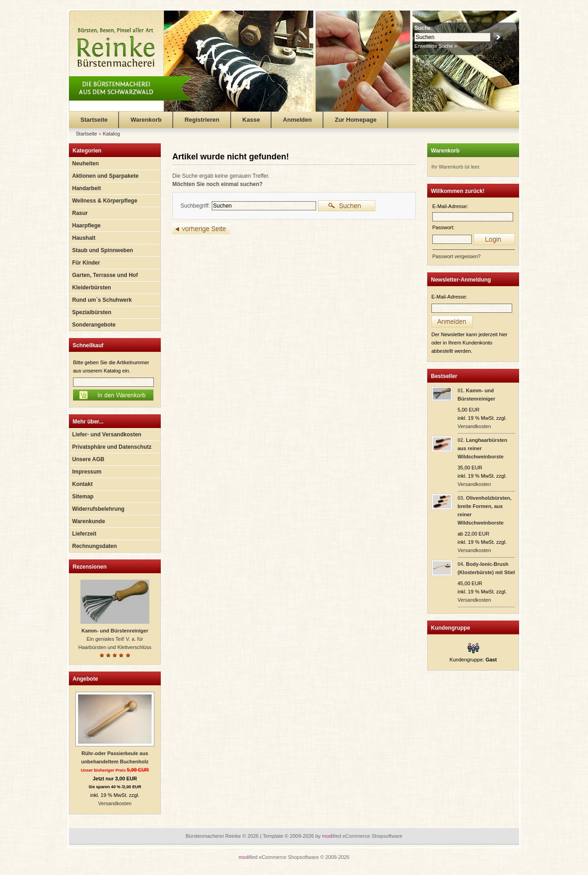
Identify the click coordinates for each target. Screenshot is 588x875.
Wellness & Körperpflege (105, 201)
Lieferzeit (84, 534)
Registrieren (202, 120)
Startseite (94, 120)
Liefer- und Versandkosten (107, 435)
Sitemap (83, 497)
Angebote (85, 679)
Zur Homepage (356, 120)
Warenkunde (89, 521)
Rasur (80, 213)
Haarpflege (86, 226)
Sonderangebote (94, 325)
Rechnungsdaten (94, 546)
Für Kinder (86, 263)
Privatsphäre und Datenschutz (112, 447)
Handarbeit (87, 188)
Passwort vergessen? (456, 256)
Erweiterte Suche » (436, 46)
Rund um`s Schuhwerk (102, 300)
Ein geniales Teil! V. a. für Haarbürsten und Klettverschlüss (115, 639)
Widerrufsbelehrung (98, 509)
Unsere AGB (88, 459)
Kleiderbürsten (92, 288)
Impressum (87, 472)
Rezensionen (90, 567)
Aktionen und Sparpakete (105, 176)
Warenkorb (146, 120)
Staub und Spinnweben (103, 250)
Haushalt (84, 238)
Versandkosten (115, 803)
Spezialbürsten (92, 312)
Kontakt (82, 484)
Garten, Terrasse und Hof (105, 275)
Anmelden (297, 120)
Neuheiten (85, 164)
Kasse (251, 120)
